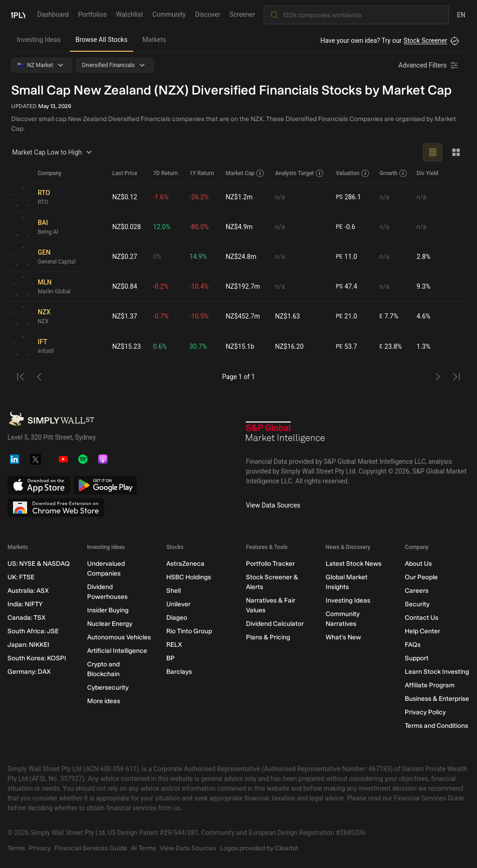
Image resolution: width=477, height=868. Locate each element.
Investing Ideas (39, 40)
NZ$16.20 (290, 346)
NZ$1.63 (288, 316)
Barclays (179, 672)
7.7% (389, 316)
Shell (174, 591)
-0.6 (346, 227)
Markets (154, 40)
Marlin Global (54, 292)
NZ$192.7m (243, 286)
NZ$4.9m (239, 227)
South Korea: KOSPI (37, 658)
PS (339, 197)
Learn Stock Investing (437, 672)
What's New (343, 637)
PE (339, 227)
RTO (43, 202)
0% (157, 257)
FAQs (413, 645)
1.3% (423, 346)
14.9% (198, 257)
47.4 (347, 287)
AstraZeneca (185, 564)
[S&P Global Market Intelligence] (286, 435)
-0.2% (161, 286)
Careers (417, 591)
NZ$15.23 (126, 346)
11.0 (347, 257)
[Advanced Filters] (429, 65)
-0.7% (161, 316)
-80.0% (199, 227)
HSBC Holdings (189, 577)
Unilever (178, 604)
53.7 (347, 347)
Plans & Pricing (268, 637)
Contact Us (422, 618)
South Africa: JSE (33, 631)
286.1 (348, 197)
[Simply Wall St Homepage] (18, 14)
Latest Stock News (354, 564)
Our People (421, 577)
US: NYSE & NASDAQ (39, 564)
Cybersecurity (108, 688)
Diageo (177, 618)
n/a (280, 197)
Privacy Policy (425, 712)
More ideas (104, 701)
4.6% (423, 316)
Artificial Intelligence (117, 651)
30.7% (198, 346)
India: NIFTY (25, 604)
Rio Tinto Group (189, 631)
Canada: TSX (27, 618)
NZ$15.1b (240, 346)
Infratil (46, 351)
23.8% (390, 347)
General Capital (57, 262)
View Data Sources (273, 505)
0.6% (160, 346)
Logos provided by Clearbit (259, 848)
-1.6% (161, 197)
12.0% (162, 227)
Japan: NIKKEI (28, 645)
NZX (43, 321)
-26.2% (199, 197)
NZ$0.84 (125, 286)
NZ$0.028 (126, 227)
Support (417, 658)
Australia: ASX (28, 591)
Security (417, 604)
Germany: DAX (29, 672)
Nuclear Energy (110, 624)
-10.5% (199, 316)
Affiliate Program (430, 685)
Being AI (48, 232)
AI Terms (143, 848)
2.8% (423, 257)
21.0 (347, 316)
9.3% (423, 286)
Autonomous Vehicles (119, 637)
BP (170, 658)
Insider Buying (108, 610)
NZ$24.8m (241, 257)
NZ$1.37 (125, 316)
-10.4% (199, 286)
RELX (174, 645)
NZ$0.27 (125, 257)
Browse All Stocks (102, 40)
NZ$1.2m (239, 197)
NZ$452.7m (243, 316)
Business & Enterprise (437, 699)
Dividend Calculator (275, 624)
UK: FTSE (21, 577)
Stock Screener (425, 41)
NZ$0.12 (125, 197)
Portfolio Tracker (270, 564)
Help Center (422, 631)
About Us (418, 564)
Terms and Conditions (436, 726)
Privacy (40, 848)
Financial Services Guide (91, 848)
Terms (16, 848)
